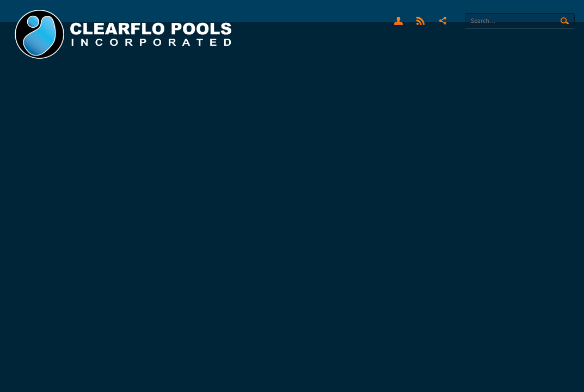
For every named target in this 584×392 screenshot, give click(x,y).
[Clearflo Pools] (124, 35)
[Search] (520, 21)
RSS (420, 21)
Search (565, 21)
